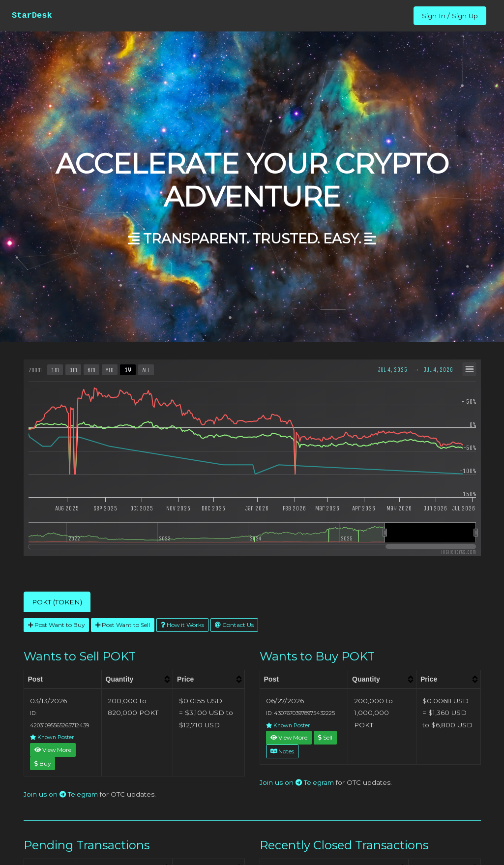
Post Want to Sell (123, 625)
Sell (325, 737)
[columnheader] (137, 679)
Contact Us (234, 625)
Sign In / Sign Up (450, 16)
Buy (43, 763)
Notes (282, 751)
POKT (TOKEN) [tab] (57, 602)
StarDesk (32, 15)
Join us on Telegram (61, 794)
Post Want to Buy (56, 625)
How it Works (182, 625)
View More (53, 750)
